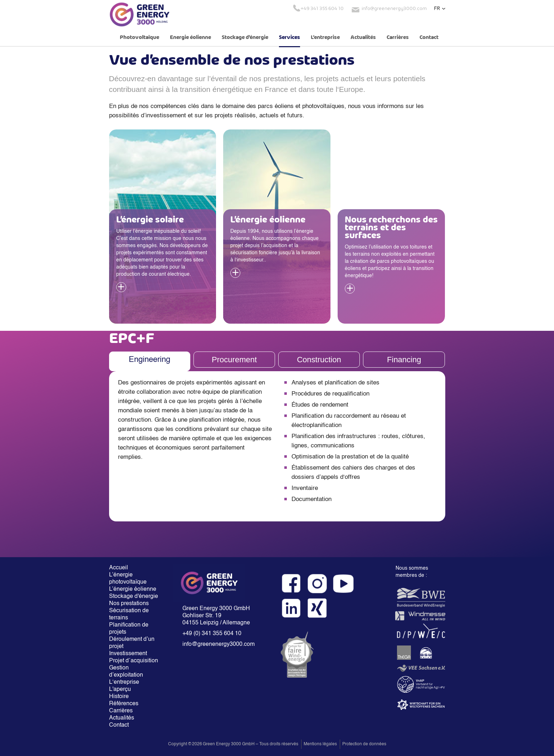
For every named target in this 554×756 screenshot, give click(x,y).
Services (290, 38)
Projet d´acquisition (134, 661)
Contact (429, 38)
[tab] (150, 361)
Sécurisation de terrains (129, 614)
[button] (440, 9)
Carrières (398, 38)
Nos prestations (129, 604)
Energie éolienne (190, 38)
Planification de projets (129, 629)
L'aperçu (120, 689)
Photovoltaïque (139, 38)
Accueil (119, 568)
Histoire (119, 697)
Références (124, 704)
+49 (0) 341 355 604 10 (212, 634)
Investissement (128, 654)
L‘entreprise (325, 38)
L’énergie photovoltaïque (128, 579)
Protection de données (364, 744)
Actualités (363, 38)
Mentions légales (320, 744)
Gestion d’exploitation (126, 672)
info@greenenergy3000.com (219, 644)
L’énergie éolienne (133, 589)
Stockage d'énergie (245, 38)
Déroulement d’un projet (132, 643)
